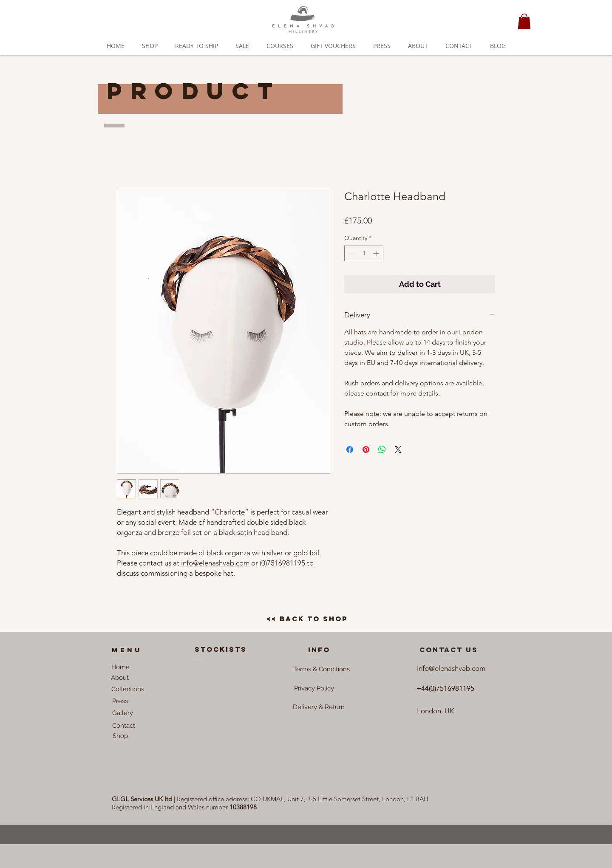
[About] (120, 678)
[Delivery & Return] (319, 707)
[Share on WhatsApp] (382, 450)
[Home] (120, 667)
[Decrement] (351, 253)
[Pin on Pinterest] (366, 450)
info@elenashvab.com (214, 563)
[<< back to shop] (307, 619)
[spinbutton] (364, 253)
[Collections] (127, 689)
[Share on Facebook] (350, 450)
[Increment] (377, 253)
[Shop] (120, 736)
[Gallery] (123, 713)
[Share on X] (398, 450)
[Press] (120, 701)
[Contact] (123, 726)
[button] (524, 21)
